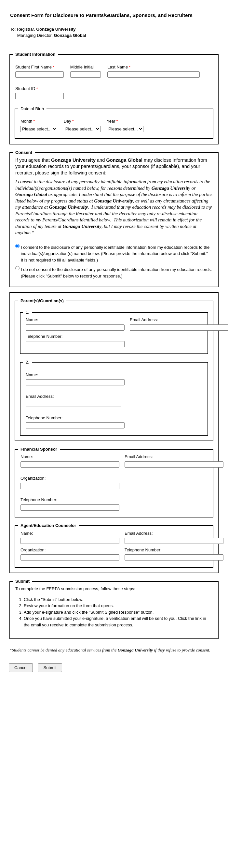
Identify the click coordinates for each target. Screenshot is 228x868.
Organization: (33, 478)
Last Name (118, 67)
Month (26, 121)
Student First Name (34, 67)
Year (111, 121)
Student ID (25, 89)
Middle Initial (82, 67)
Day (67, 121)
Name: (32, 320)
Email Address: (144, 320)
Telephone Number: (44, 336)
